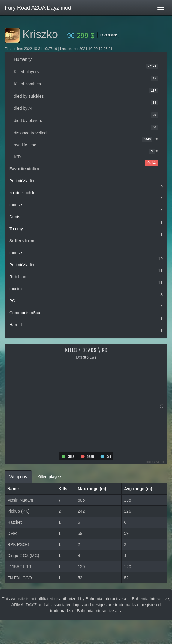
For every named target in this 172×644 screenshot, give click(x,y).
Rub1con (18, 277)
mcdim (15, 289)
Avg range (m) (138, 489)
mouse (16, 205)
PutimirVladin (22, 181)
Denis (15, 217)
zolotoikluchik (22, 193)
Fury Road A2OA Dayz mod (38, 8)
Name (13, 489)
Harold (15, 325)
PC (12, 301)
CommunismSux (25, 313)
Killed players (50, 477)
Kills (63, 489)
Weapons (18, 477)
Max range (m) (92, 489)
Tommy (16, 229)
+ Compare (108, 35)
